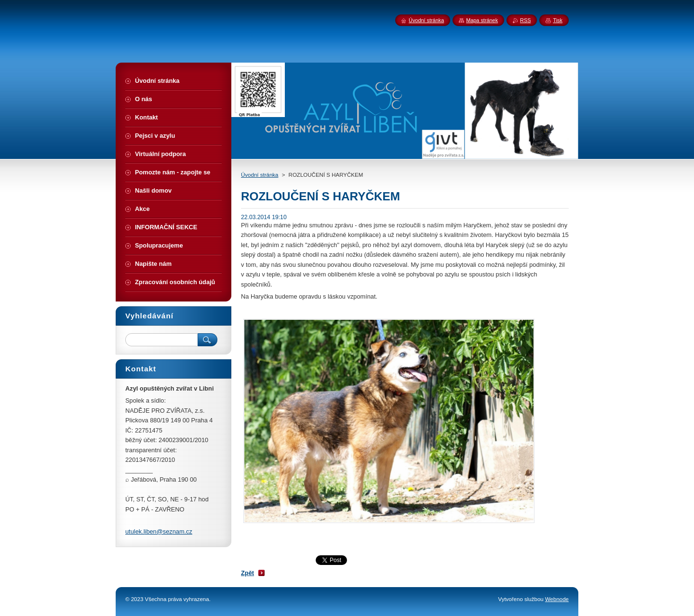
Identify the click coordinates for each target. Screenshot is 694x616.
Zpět (247, 573)
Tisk (558, 20)
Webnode (557, 599)
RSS (525, 20)
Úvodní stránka (260, 175)
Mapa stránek (482, 20)
